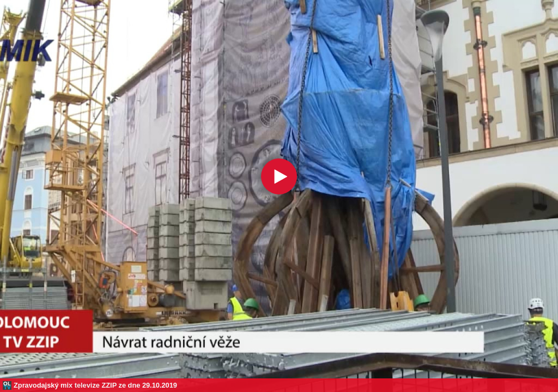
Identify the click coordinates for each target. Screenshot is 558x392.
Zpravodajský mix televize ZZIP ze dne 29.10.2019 (95, 385)
